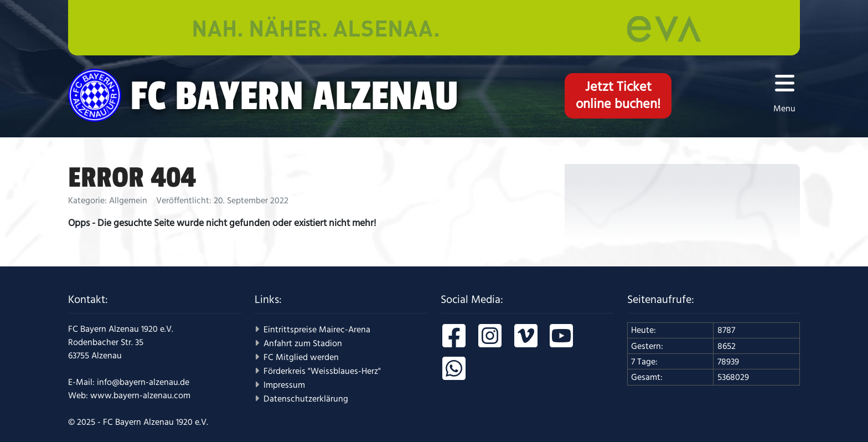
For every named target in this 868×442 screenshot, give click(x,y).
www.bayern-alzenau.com (140, 395)
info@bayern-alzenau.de (143, 382)
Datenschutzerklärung (306, 399)
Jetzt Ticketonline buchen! (618, 96)
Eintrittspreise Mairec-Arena (317, 330)
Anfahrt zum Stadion (303, 343)
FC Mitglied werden (301, 357)
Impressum (284, 385)
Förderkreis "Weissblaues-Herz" (322, 371)
